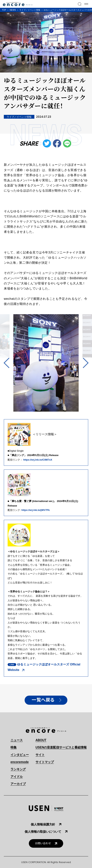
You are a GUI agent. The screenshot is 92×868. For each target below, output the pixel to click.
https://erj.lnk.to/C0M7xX (38, 460)
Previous (9, 363)
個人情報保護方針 (43, 824)
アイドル (17, 777)
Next (83, 363)
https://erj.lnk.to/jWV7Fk (36, 510)
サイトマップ (45, 762)
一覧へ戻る (43, 700)
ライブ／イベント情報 (30, 10)
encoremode (20, 762)
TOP (4, 10)
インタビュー (20, 755)
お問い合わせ (43, 843)
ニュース (17, 740)
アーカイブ (18, 784)
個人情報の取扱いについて (43, 832)
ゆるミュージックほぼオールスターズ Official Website (44, 667)
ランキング (18, 769)
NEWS (13, 10)
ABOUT (41, 740)
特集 (14, 747)
